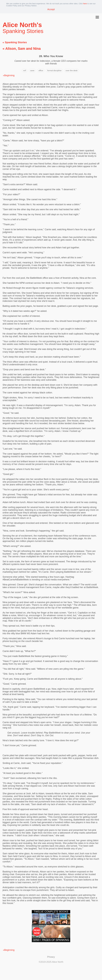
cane (32, 70)
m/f (25, 70)
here (85, 4)
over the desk (72, 70)
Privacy (51, 957)
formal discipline (54, 70)
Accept (51, 9)
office (41, 70)
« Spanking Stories (15, 42)
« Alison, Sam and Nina (22, 49)
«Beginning (9, 75)
